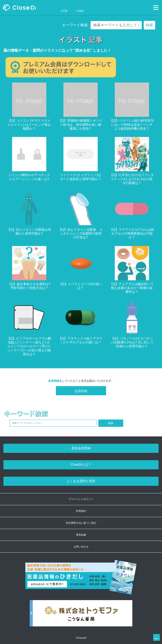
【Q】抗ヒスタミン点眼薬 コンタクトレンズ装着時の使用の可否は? (80, 234)
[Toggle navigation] (156, 8)
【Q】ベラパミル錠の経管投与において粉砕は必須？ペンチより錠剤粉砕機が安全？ (132, 124)
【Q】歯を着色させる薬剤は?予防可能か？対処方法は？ (29, 286)
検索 (149, 25)
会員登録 (54, 381)
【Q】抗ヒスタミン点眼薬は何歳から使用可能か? (29, 231)
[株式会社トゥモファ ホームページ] (81, 616)
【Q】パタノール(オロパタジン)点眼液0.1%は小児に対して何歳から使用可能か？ (132, 342)
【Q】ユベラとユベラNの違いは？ (81, 286)
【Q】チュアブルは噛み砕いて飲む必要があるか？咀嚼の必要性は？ (132, 288)
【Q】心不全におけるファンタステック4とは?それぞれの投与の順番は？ (132, 179)
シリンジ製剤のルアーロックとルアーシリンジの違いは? (29, 177)
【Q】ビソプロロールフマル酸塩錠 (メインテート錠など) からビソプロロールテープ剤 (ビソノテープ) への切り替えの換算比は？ (29, 346)
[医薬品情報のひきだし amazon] (81, 580)
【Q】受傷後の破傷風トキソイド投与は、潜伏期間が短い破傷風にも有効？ (80, 124)
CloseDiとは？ (81, 465)
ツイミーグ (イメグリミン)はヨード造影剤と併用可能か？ (81, 177)
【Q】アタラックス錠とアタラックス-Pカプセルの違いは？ (80, 340)
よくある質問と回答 (81, 481)
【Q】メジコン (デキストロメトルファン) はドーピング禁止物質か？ (29, 124)
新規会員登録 (81, 448)
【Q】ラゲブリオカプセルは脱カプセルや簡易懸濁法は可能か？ (132, 234)
